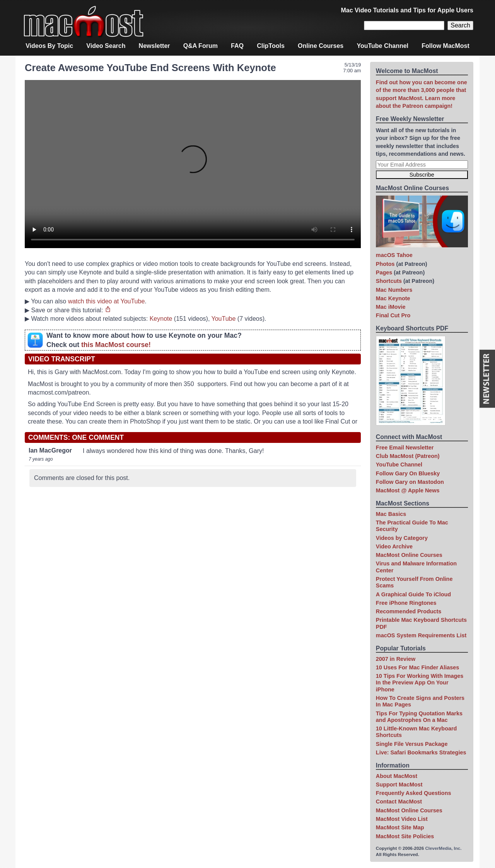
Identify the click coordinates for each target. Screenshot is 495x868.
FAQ (237, 46)
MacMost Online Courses (409, 555)
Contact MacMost (399, 802)
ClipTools (271, 46)
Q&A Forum (201, 46)
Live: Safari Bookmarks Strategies (421, 752)
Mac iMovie (391, 307)
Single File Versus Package (412, 744)
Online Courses (321, 46)
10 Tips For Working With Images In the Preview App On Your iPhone (420, 683)
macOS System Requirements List (421, 635)
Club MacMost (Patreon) (408, 456)
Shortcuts (389, 281)
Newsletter (154, 46)
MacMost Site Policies (405, 836)
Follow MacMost (445, 46)
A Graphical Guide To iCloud (413, 594)
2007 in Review (396, 659)
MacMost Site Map (400, 827)
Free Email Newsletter (405, 448)
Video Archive (394, 546)
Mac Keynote (393, 298)
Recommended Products (409, 611)
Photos (385, 264)
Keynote (161, 319)
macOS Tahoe (394, 255)
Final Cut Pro (393, 315)
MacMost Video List (402, 819)
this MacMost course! (116, 345)
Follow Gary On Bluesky (408, 473)
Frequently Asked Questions (414, 793)
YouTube (223, 319)
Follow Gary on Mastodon (410, 482)
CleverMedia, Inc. (443, 848)
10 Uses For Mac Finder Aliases (417, 667)
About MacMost (397, 776)
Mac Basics (391, 514)
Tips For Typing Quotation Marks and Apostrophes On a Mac (419, 717)
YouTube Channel (382, 46)
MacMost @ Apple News (408, 490)
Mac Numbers (394, 290)
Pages (384, 272)
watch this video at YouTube (107, 301)
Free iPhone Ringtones (406, 603)
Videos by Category (402, 538)
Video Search (106, 46)
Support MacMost (399, 785)
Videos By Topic (49, 46)
